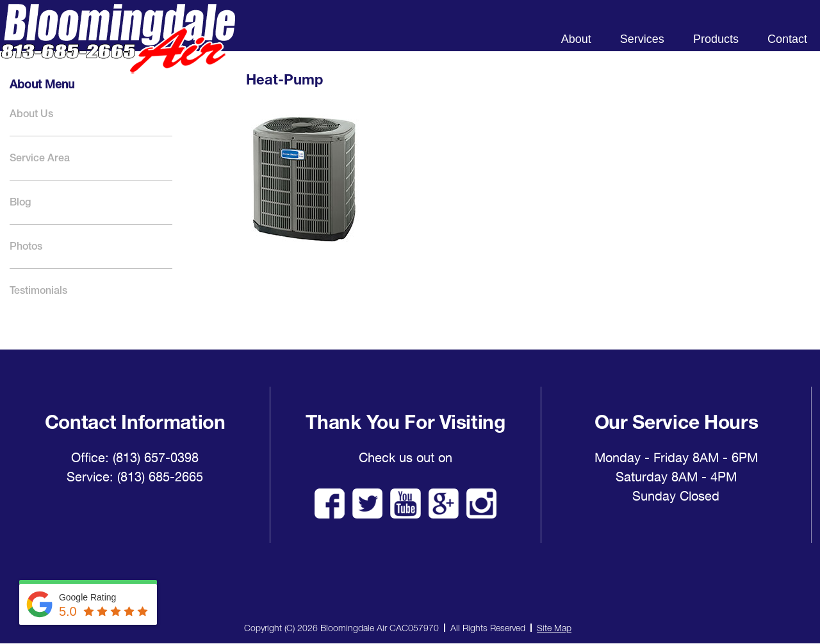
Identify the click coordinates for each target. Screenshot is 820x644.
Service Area (40, 158)
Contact (787, 39)
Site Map (554, 628)
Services (642, 39)
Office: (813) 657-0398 (135, 458)
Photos (26, 246)
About (576, 39)
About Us (31, 114)
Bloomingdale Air (118, 50)
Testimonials (38, 290)
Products (716, 39)
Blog (20, 202)
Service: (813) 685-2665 (135, 477)
